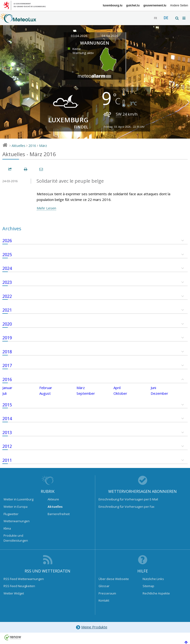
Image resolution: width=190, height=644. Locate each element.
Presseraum (107, 593)
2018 (7, 352)
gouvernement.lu (155, 5)
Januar (7, 388)
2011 (7, 460)
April (117, 388)
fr (156, 18)
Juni (153, 388)
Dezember (159, 393)
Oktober (120, 393)
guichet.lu (133, 5)
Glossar (104, 586)
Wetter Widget (14, 593)
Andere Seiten (179, 5)
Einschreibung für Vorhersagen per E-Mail (128, 499)
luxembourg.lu (113, 5)
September (86, 393)
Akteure (53, 499)
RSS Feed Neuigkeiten (19, 586)
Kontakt (104, 600)
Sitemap (148, 586)
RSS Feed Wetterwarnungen (24, 579)
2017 (7, 365)
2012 (7, 446)
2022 (7, 296)
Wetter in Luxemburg (18, 499)
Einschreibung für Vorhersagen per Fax (127, 507)
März (43, 146)
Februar (46, 388)
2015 (7, 405)
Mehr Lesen (46, 208)
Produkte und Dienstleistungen (16, 538)
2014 (7, 418)
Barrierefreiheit (59, 514)
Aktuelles (18, 146)
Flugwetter (11, 514)
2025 (7, 254)
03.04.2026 (79, 36)
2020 (7, 324)
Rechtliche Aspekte (156, 593)
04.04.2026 (110, 36)
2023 (7, 282)
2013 (7, 432)
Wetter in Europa (16, 507)
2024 (7, 268)
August (45, 393)
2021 (7, 310)
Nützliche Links (153, 579)
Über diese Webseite (114, 579)
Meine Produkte (91, 627)
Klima (7, 528)
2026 (7, 240)
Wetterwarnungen (17, 521)
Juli (5, 393)
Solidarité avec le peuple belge (70, 181)
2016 (32, 146)
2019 (7, 338)
